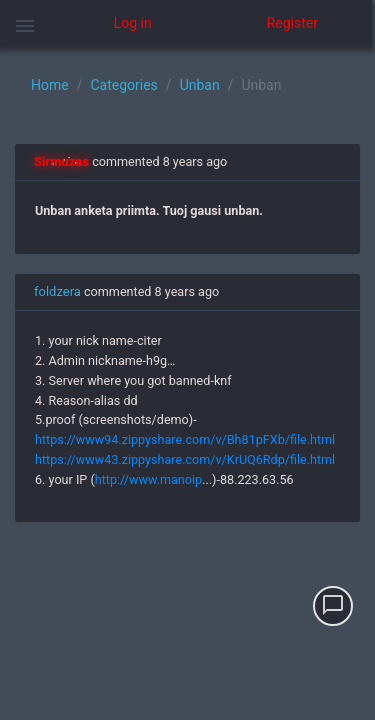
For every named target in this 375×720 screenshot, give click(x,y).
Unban (200, 85)
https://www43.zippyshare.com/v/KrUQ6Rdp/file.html (185, 459)
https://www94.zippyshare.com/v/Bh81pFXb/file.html (185, 439)
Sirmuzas (61, 161)
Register (292, 23)
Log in (133, 23)
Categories (123, 85)
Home (50, 85)
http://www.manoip (148, 479)
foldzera (57, 291)
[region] (187, 383)
